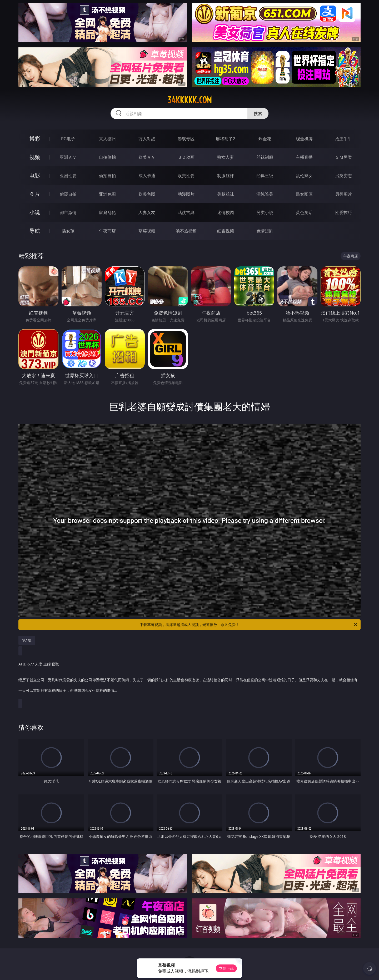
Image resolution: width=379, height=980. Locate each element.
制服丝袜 (226, 176)
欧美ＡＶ (147, 157)
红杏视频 (226, 231)
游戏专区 (186, 139)
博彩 (35, 139)
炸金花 (265, 139)
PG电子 (68, 139)
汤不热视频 (186, 231)
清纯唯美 (265, 194)
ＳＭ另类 (343, 157)
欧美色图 (147, 194)
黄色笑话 (304, 212)
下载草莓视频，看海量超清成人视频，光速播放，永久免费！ (249, 625)
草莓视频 (147, 231)
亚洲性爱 (68, 176)
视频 (35, 157)
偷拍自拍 (107, 176)
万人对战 (147, 139)
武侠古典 (186, 212)
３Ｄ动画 (186, 157)
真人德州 (107, 139)
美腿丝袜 (226, 194)
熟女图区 (304, 194)
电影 (35, 175)
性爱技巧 (343, 212)
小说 (35, 212)
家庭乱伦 (107, 212)
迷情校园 (226, 212)
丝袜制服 (265, 157)
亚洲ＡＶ (68, 157)
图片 (35, 194)
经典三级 (265, 176)
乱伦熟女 (304, 176)
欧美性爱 (186, 176)
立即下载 (226, 968)
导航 (35, 231)
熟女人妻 (226, 157)
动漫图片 (186, 194)
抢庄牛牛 (343, 139)
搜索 (258, 113)
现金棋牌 (304, 139)
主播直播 (304, 157)
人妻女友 (147, 212)
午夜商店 (107, 231)
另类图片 (343, 194)
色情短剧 (265, 231)
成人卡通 (147, 176)
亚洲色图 (107, 194)
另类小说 (265, 212)
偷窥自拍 (68, 194)
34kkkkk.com (190, 100)
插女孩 (68, 231)
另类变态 (343, 176)
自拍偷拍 (107, 157)
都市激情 (68, 212)
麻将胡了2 (225, 139)
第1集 (27, 640)
